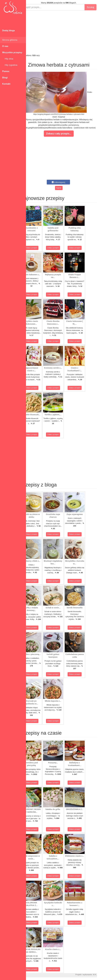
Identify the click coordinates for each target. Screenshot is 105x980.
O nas (5, 46)
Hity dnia (8, 59)
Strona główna (10, 40)
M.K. (102, 975)
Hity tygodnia (10, 65)
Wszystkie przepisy (12, 52)
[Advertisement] (65, 32)
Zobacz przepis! (38, 248)
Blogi (5, 78)
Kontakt (6, 84)
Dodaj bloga (8, 30)
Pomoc (6, 71)
